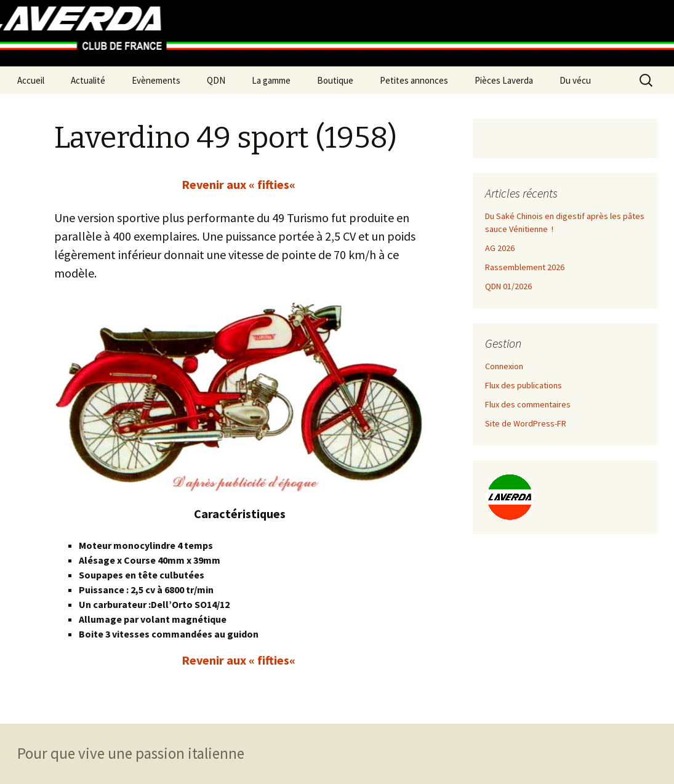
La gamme (271, 80)
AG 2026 (500, 248)
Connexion (504, 366)
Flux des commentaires (528, 404)
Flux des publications (524, 385)
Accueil (31, 80)
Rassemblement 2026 (525, 267)
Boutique (335, 80)
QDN (216, 80)
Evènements (156, 80)
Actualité (88, 80)
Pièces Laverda (504, 80)
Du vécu (575, 80)
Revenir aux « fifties (235, 184)
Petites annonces (414, 80)
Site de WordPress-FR (526, 423)
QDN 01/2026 (508, 286)
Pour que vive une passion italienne (131, 753)
